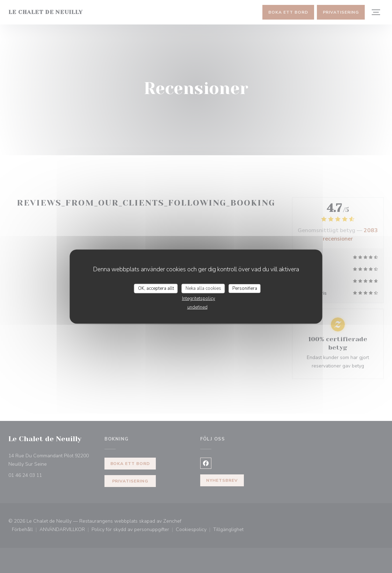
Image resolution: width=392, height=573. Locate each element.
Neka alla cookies (203, 288)
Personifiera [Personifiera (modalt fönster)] (245, 288)
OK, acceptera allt (156, 288)
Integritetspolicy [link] (199, 299)
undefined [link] (197, 307)
